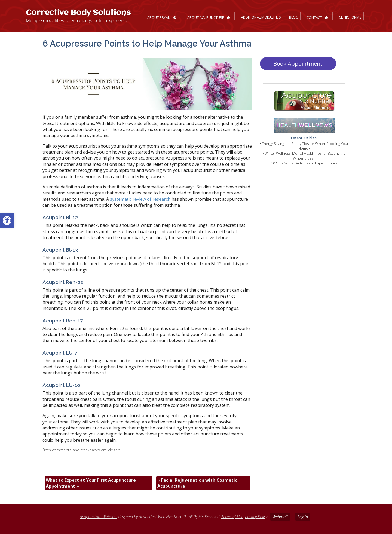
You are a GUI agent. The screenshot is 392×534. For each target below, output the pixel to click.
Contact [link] (314, 17)
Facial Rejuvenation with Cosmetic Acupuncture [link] (197, 483)
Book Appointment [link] (298, 64)
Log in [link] (303, 517)
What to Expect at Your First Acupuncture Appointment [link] (91, 483)
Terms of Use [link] (232, 517)
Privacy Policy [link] (256, 517)
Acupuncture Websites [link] (98, 517)
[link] (7, 221)
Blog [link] (294, 17)
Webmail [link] (280, 517)
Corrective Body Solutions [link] (78, 13)
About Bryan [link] (159, 17)
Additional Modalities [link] (261, 17)
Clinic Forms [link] (350, 17)
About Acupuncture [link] (206, 17)
